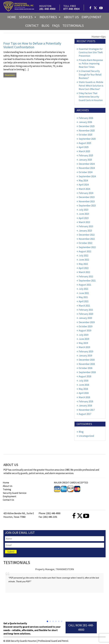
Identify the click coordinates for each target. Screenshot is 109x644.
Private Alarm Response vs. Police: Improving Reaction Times (91, 64)
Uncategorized (86, 436)
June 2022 (84, 260)
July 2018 (84, 381)
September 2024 (87, 176)
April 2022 (84, 268)
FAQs (56, 26)
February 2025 (86, 155)
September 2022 (87, 247)
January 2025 (85, 160)
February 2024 (86, 193)
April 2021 (84, 301)
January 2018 (85, 406)
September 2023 (87, 206)
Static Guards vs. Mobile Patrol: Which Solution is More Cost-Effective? (91, 86)
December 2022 (87, 235)
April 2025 (84, 147)
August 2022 (85, 251)
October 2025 (86, 135)
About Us (8, 486)
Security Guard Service (15, 493)
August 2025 (85, 143)
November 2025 (87, 131)
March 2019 (84, 347)
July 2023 (84, 210)
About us (71, 17)
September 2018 (87, 372)
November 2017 (87, 410)
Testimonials (73, 26)
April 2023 (84, 218)
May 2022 (83, 264)
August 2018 (85, 376)
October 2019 (86, 326)
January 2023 (85, 231)
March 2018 (84, 397)
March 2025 (84, 151)
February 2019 (86, 351)
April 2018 (84, 393)
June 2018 (84, 385)
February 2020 (86, 314)
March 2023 (84, 222)
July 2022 (84, 256)
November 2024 (87, 168)
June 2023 (84, 214)
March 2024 (84, 189)
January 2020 (85, 318)
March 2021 (84, 306)
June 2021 (84, 293)
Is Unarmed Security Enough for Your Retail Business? (90, 75)
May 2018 (83, 389)
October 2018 (86, 368)
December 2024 (87, 164)
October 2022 (86, 243)
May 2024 (83, 181)
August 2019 (85, 331)
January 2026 (85, 122)
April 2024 (84, 185)
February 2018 (86, 401)
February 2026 (86, 118)
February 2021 (86, 310)
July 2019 (84, 335)
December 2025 (87, 126)
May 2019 (83, 343)
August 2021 (85, 285)
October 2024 (86, 172)
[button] (47, 621)
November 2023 (87, 201)
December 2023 (87, 197)
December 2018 (87, 360)
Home (12, 17)
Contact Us (8, 500)
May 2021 (83, 297)
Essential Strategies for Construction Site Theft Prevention (91, 52)
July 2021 (84, 289)
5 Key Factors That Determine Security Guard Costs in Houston (91, 97)
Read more (10, 75)
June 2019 (84, 339)
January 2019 (85, 356)
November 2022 (87, 239)
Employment (92, 17)
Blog (45, 26)
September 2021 (87, 281)
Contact (32, 26)
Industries (50, 17)
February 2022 (86, 276)
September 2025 (87, 139)
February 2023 (86, 226)
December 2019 (87, 322)
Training (7, 489)
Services (28, 17)
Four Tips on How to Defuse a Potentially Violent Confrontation (32, 45)
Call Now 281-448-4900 (81, 627)
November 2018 (87, 364)
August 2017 (85, 414)
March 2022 (84, 272)
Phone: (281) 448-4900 (49, 513)
